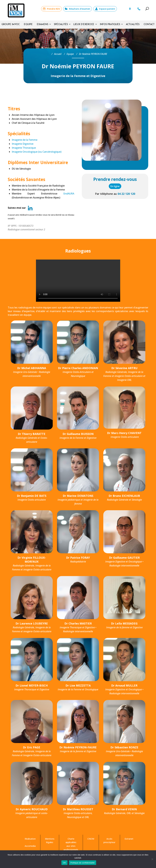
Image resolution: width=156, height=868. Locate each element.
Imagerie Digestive (23, 144)
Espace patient (107, 9)
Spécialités (61, 25)
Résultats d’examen (80, 9)
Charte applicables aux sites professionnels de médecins (71, 846)
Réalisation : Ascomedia (30, 842)
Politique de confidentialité (83, 863)
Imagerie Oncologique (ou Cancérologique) (37, 152)
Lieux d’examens (130, 9)
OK (64, 863)
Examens (43, 25)
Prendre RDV (53, 9)
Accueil (58, 49)
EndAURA (69, 194)
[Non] (152, 859)
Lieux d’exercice (84, 25)
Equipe (28, 25)
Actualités (133, 25)
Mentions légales (50, 841)
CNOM (91, 839)
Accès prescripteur (109, 841)
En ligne (115, 186)
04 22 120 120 (139, 9)
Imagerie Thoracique (24, 148)
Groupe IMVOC (11, 25)
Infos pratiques (110, 25)
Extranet (129, 839)
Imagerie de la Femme (25, 140)
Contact (149, 25)
